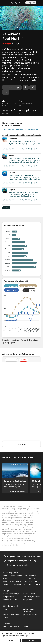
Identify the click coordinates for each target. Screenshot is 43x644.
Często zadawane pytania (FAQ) (13, 577)
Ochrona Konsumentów (12, 581)
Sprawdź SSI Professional (13, 584)
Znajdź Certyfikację (30, 581)
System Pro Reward (30, 615)
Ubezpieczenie (28, 600)
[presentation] (10, 360)
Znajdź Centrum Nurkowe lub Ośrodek (23, 556)
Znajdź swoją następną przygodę (20, 561)
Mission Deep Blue (10, 600)
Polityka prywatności (11, 626)
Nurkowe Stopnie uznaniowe (29, 610)
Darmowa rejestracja (11, 594)
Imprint (25, 626)
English (32, 640)
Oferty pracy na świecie (16, 565)
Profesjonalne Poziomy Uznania (12, 616)
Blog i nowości (9, 597)
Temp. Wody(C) (11, 286)
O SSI (5, 609)
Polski (11, 640)
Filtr (23, 360)
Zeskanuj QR (12, 88)
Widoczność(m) (11, 290)
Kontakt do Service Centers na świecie (30, 577)
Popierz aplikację (29, 594)
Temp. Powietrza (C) (28, 286)
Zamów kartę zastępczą (31, 584)
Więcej (6, 208)
